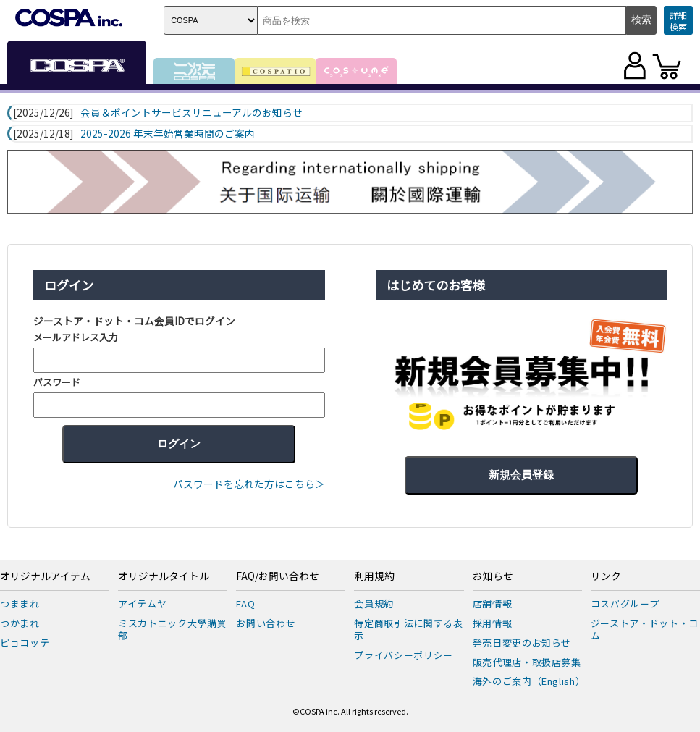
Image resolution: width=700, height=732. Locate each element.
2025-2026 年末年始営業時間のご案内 (168, 134)
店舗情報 (493, 603)
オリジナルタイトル (164, 576)
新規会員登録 (521, 475)
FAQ (245, 603)
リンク (606, 576)
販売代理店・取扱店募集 (527, 662)
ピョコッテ (25, 643)
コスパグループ (625, 603)
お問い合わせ (266, 623)
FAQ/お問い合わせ (278, 576)
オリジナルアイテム (45, 576)
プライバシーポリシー (404, 655)
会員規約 (374, 603)
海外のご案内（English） (529, 681)
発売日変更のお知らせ (522, 643)
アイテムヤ (142, 603)
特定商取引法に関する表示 (408, 629)
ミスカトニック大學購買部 (172, 629)
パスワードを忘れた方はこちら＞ (249, 484)
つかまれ (20, 623)
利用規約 (374, 576)
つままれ (20, 603)
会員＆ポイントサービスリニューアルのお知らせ (191, 113)
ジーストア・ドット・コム (645, 629)
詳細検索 (678, 21)
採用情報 (493, 623)
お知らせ (493, 576)
